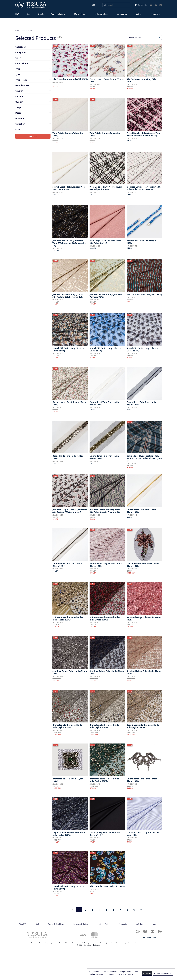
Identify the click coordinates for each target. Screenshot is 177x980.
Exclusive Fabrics (101, 14)
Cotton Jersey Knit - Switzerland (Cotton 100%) (105, 834)
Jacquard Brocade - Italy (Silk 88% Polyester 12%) (106, 296)
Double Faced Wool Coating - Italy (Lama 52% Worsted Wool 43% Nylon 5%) (144, 458)
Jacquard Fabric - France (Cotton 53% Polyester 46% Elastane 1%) (105, 511)
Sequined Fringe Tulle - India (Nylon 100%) (144, 619)
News (154, 924)
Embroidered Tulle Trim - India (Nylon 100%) (104, 403)
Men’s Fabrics (80, 14)
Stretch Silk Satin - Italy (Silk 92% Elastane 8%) (68, 349)
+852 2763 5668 (149, 938)
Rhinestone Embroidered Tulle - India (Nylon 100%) (68, 619)
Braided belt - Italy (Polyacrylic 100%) (141, 242)
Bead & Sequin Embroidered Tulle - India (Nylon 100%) (143, 726)
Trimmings (156, 14)
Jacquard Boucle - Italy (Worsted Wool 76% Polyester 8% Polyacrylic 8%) (69, 243)
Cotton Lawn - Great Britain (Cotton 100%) (107, 80)
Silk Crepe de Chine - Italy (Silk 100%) (70, 79)
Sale (29, 14)
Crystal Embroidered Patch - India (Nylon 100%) (143, 565)
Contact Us (141, 5)
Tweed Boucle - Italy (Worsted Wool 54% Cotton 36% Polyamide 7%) (144, 134)
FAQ (37, 924)
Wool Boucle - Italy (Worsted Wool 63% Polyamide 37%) (106, 188)
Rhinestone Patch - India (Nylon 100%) (68, 780)
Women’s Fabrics (58, 14)
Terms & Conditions (56, 924)
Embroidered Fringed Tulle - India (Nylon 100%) (106, 565)
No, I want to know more (163, 973)
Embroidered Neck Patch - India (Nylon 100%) (142, 780)
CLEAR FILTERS (33, 136)
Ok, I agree (147, 973)
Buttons (139, 14)
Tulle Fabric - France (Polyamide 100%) (68, 134)
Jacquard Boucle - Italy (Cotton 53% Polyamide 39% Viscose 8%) (144, 188)
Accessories (122, 14)
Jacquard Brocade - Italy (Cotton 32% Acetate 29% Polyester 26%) (68, 296)
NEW (17, 14)
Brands (41, 14)
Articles (140, 924)
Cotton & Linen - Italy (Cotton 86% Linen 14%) (143, 834)
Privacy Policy (104, 924)
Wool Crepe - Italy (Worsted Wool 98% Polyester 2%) (105, 242)
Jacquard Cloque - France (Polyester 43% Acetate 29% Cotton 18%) (70, 511)
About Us (23, 924)
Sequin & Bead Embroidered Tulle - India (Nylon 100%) (69, 834)
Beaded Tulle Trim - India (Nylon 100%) (68, 457)
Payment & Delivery (81, 924)
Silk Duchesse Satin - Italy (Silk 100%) (141, 80)
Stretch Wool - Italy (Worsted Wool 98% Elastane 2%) (69, 188)
